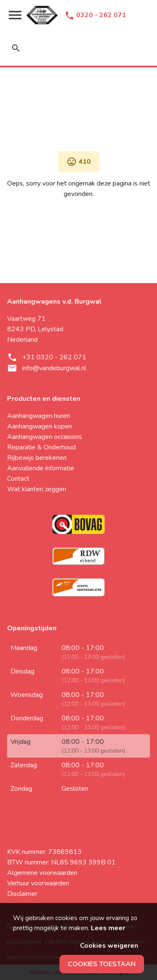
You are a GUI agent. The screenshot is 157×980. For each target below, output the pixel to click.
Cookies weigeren (109, 946)
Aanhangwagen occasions (45, 437)
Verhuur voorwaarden (38, 883)
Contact (18, 479)
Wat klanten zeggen (37, 489)
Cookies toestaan (102, 964)
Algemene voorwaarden (42, 873)
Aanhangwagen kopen (40, 426)
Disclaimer (22, 894)
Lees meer (108, 928)
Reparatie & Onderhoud (41, 447)
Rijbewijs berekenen (37, 458)
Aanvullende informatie (41, 468)
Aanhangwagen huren (39, 416)
